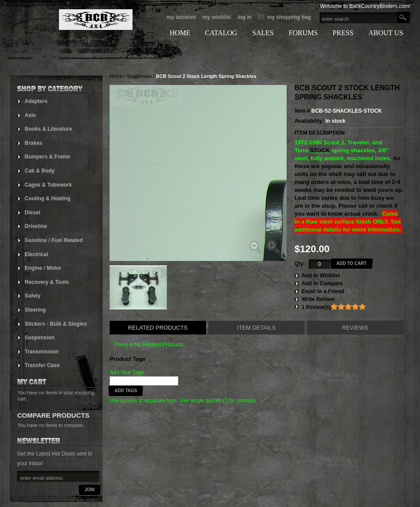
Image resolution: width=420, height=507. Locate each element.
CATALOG (221, 33)
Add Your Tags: (127, 372)
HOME (180, 33)
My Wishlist (217, 17)
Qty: (300, 264)
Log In (245, 17)
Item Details (257, 328)
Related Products (158, 328)
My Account (181, 17)
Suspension (140, 76)
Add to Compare (322, 283)
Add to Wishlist (321, 276)
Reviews (355, 328)
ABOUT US (386, 33)
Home (116, 76)
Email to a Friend (323, 291)
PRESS (343, 33)
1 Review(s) (316, 307)
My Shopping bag (289, 17)
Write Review (318, 299)
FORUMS (303, 33)
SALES (263, 33)
